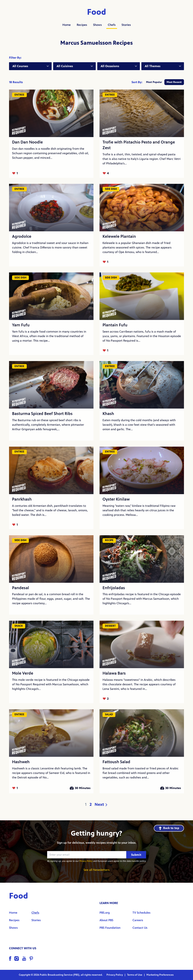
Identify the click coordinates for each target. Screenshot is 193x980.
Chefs (112, 25)
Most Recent (174, 82)
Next (101, 804)
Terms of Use (135, 975)
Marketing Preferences (160, 975)
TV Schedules (141, 913)
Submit (136, 855)
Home (67, 25)
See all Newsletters (96, 870)
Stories (126, 25)
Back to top (169, 828)
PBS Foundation (110, 928)
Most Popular (154, 82)
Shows (97, 25)
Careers (138, 920)
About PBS (106, 920)
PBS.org (105, 913)
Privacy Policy (86, 861)
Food (97, 12)
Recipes (82, 25)
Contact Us (140, 928)
